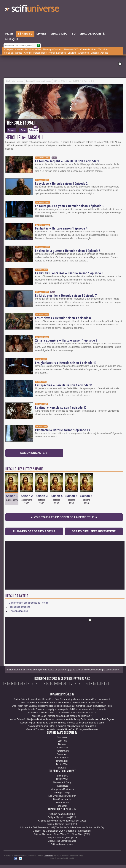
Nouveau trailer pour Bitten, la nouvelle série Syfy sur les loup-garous (62, 726)
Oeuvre (12, 130)
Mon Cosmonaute (62, 799)
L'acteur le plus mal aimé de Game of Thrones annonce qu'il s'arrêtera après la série (62, 723)
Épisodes (34, 130)
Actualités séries (33, 49)
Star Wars (62, 737)
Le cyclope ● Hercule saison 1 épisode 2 (61, 183)
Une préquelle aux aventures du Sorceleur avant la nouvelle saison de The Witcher (62, 703)
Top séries (104, 49)
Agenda (104, 53)
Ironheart (62, 806)
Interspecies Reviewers (62, 789)
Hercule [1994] (21, 123)
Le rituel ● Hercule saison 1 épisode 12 (61, 407)
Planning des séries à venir (34, 531)
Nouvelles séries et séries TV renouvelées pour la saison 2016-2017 (62, 713)
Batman (62, 744)
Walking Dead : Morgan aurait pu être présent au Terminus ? (62, 716)
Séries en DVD (71, 49)
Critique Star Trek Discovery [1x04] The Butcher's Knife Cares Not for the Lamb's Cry (62, 827)
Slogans (95, 53)
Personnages (40, 53)
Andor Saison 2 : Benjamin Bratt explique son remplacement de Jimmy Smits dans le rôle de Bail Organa (62, 719)
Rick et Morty (62, 803)
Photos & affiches (57, 53)
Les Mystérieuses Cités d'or (62, 796)
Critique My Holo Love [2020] (62, 817)
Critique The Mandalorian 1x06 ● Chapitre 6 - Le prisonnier (62, 831)
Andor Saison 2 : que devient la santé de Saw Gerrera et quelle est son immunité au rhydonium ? (62, 699)
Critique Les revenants (62, 844)
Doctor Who (62, 764)
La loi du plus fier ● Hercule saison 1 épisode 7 (66, 295)
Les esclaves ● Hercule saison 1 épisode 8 (63, 318)
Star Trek (62, 741)
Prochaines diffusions (20, 607)
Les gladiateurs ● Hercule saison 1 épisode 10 (66, 363)
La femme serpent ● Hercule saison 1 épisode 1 (67, 161)
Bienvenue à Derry (62, 782)
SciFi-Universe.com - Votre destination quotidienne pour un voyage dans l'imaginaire (32, 9)
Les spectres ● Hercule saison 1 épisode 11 (64, 385)
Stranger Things (62, 793)
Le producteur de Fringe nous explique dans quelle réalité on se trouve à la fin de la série (62, 709)
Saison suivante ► (34, 453)
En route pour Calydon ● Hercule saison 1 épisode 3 (69, 206)
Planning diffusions (52, 49)
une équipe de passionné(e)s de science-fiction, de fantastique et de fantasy (81, 670)
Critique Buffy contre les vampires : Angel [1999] (62, 821)
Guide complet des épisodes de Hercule (29, 603)
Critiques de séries (14, 49)
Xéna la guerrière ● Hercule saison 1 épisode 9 (66, 340)
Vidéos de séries (88, 49)
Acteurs (28, 53)
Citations (72, 53)
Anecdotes (83, 53)
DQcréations (49, 855)
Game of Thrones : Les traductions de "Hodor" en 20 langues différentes (62, 729)
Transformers (62, 751)
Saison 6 (86, 496)
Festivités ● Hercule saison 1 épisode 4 (61, 228)
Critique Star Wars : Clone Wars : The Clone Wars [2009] (62, 834)
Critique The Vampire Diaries (62, 841)
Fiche (23, 130)
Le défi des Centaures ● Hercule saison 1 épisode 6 (69, 273)
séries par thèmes (13, 53)
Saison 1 (12, 496)
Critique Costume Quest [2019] (62, 824)
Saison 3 (42, 496)
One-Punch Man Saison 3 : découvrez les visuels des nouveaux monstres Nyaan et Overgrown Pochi (62, 706)
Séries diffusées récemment (94, 531)
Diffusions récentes (18, 611)
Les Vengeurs (62, 758)
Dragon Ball (62, 761)
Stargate (62, 768)
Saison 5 (71, 496)
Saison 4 (56, 496)
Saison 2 (27, 496)
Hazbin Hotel (62, 786)
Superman (62, 754)
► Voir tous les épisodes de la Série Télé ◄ (64, 517)
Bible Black (62, 776)
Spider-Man (62, 748)
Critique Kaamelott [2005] (62, 814)
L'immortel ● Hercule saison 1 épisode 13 (63, 430)
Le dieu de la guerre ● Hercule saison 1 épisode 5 (68, 251)
